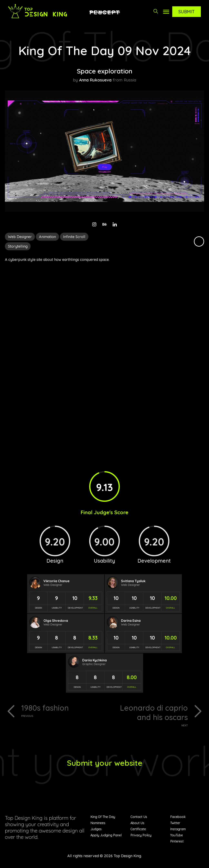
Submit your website (105, 764)
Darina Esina (131, 621)
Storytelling (18, 246)
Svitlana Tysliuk (133, 581)
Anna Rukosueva (95, 80)
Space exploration (104, 71)
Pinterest (177, 843)
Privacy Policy (141, 837)
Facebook (178, 818)
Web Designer (20, 237)
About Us (137, 825)
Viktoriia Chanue (57, 581)
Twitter (175, 825)
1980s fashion (61, 711)
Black (199, 241)
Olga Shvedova (56, 621)
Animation (47, 237)
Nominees (98, 825)
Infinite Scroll (74, 237)
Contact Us (139, 818)
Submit (187, 12)
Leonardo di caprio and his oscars (148, 716)
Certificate (138, 831)
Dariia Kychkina (94, 660)
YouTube (177, 837)
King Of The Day (103, 818)
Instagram (178, 831)
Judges (96, 831)
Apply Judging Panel (106, 837)
